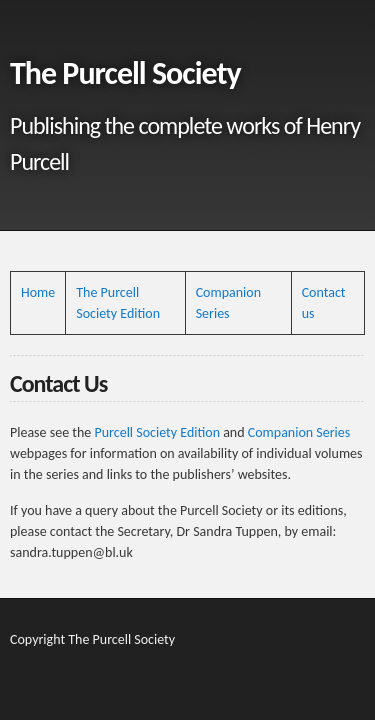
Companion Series (299, 432)
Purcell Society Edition (157, 432)
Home (38, 292)
